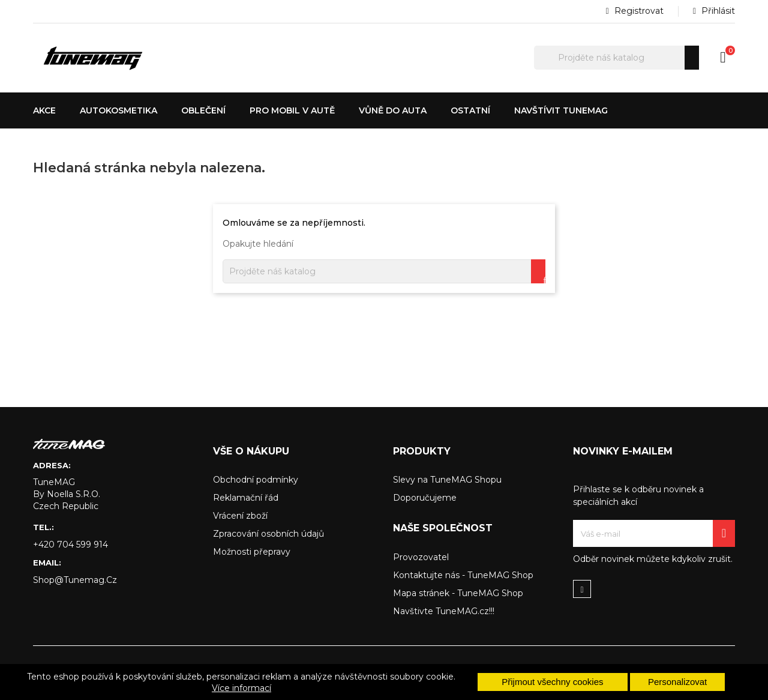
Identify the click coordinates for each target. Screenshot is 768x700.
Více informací (241, 688)
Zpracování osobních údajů (268, 534)
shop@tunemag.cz (75, 580)
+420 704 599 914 (70, 545)
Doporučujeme (425, 498)
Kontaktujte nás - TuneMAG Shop (463, 575)
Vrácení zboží (240, 516)
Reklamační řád (246, 498)
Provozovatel (421, 557)
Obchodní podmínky (256, 480)
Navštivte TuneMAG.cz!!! (444, 611)
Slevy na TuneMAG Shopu (447, 480)
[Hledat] (616, 58)
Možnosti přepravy (252, 552)
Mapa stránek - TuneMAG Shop (458, 593)
